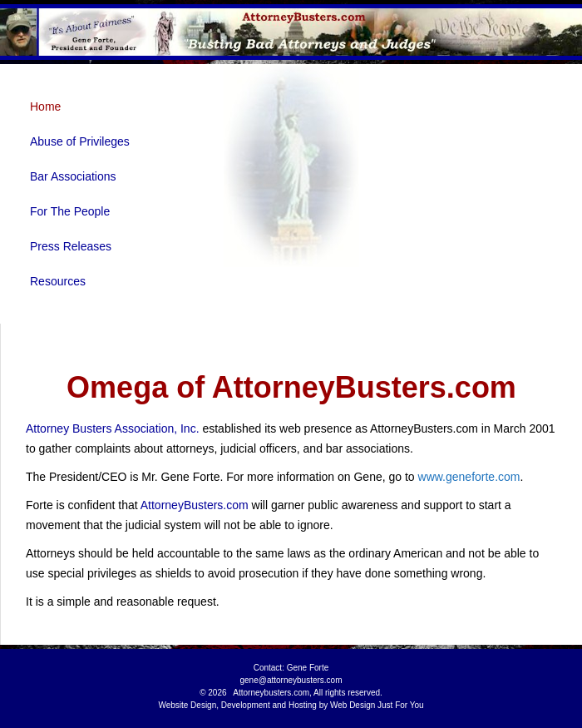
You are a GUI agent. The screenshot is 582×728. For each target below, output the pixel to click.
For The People (70, 211)
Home (45, 106)
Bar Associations (73, 176)
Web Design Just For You (377, 705)
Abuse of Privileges (80, 141)
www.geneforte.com (469, 477)
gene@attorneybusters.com (291, 680)
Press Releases (71, 246)
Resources (58, 281)
